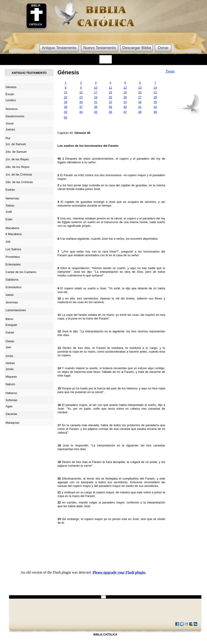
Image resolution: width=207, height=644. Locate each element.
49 (155, 112)
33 (125, 102)
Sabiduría (12, 280)
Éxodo (10, 94)
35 (155, 102)
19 (125, 92)
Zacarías (11, 414)
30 (81, 102)
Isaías (10, 295)
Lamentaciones (16, 310)
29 (66, 102)
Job (8, 242)
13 (140, 88)
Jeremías (12, 302)
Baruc (9, 319)
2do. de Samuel (16, 152)
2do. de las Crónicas (19, 182)
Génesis (68, 72)
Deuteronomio (15, 116)
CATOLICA (36, 24)
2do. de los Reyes (17, 167)
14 (155, 88)
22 (66, 97)
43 (66, 112)
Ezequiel (11, 325)
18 (110, 92)
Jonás (10, 369)
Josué (10, 123)
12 (125, 88)
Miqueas (11, 377)
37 (81, 107)
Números (12, 109)
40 (125, 107)
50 (66, 117)
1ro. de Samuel (16, 144)
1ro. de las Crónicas (19, 174)
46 (110, 112)
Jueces (10, 129)
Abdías (10, 363)
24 (96, 97)
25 (110, 97)
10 (96, 88)
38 (96, 107)
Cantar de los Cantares (21, 272)
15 (66, 92)
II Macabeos (14, 234)
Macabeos (12, 228)
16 (81, 92)
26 (125, 97)
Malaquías (12, 423)
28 (155, 97)
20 (140, 92)
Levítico (11, 100)
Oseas (10, 341)
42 (155, 107)
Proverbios (13, 257)
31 (96, 102)
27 (140, 97)
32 (110, 102)
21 (155, 92)
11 (110, 88)
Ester (9, 219)
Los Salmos (13, 249)
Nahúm (10, 384)
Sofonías (11, 400)
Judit (9, 212)
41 (140, 107)
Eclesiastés (13, 264)
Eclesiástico (13, 287)
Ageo (9, 406)
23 (81, 97)
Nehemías (12, 198)
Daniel (10, 332)
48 (140, 112)
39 (110, 107)
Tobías (10, 206)
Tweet (170, 71)
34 (140, 102)
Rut (8, 138)
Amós (9, 356)
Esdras (10, 190)
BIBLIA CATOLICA (105, 635)
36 (66, 107)
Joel (8, 347)
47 (125, 112)
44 (81, 112)
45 (96, 112)
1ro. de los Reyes (17, 159)
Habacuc (11, 393)
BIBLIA (36, 6)
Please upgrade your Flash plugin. (119, 572)
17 (96, 92)
